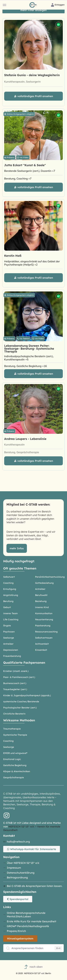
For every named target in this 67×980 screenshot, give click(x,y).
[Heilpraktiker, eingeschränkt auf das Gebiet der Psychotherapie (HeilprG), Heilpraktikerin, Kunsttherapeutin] (33, 263)
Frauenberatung (12, 656)
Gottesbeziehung (44, 583)
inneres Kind (42, 607)
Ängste (7, 626)
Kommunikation (44, 613)
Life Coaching (11, 619)
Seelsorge (9, 638)
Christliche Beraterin (14, 714)
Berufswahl (41, 595)
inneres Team (10, 613)
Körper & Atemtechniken (17, 771)
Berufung (8, 601)
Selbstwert (9, 577)
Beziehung (41, 601)
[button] (5, 5)
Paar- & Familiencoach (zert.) (19, 677)
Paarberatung (43, 626)
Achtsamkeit (42, 644)
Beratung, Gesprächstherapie (22, 452)
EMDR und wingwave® (15, 753)
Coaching (8, 583)
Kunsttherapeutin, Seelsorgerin (22, 82)
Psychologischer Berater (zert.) (20, 708)
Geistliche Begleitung (15, 765)
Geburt (7, 607)
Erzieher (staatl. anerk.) (16, 671)
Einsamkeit (41, 650)
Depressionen (11, 650)
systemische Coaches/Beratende (21, 702)
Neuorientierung (44, 619)
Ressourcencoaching (46, 632)
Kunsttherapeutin (14, 444)
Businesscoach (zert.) (15, 683)
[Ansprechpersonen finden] (33, 948)
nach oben (33, 967)
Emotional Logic (12, 759)
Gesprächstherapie (14, 777)
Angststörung (11, 595)
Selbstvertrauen (44, 638)
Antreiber (40, 589)
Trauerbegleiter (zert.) (15, 689)
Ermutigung (10, 589)
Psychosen (9, 632)
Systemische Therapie (15, 735)
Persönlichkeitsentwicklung (50, 577)
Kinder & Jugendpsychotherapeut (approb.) (27, 695)
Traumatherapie (12, 729)
